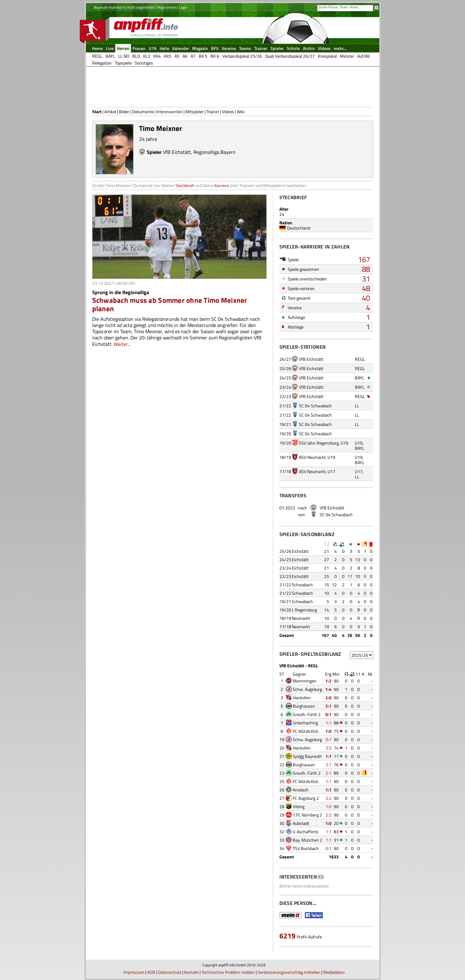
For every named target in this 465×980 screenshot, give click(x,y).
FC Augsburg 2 (306, 798)
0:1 (328, 714)
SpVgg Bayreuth (307, 756)
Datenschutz (170, 972)
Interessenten (169, 112)
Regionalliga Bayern (214, 152)
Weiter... (122, 344)
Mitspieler (194, 112)
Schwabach (302, 585)
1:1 (329, 723)
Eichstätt (300, 551)
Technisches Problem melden (228, 972)
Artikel (110, 112)
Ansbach (301, 790)
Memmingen (305, 681)
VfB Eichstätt (177, 152)
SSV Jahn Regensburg (319, 443)
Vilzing (299, 806)
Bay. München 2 (307, 840)
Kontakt (191, 972)
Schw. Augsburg (307, 689)
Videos (228, 112)
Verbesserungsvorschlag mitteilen (289, 972)
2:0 (328, 698)
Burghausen (304, 706)
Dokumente (143, 112)
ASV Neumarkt (312, 457)
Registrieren (167, 7)
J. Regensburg (304, 610)
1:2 (328, 681)
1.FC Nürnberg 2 (307, 815)
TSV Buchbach (306, 848)
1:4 (328, 689)
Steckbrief (185, 185)
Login (183, 7)
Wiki (241, 112)
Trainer (213, 112)
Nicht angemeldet (141, 7)
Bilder (124, 112)
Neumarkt (301, 618)
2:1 (328, 706)
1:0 (328, 731)
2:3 (329, 748)
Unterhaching (305, 723)
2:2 (329, 798)
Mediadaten (334, 972)
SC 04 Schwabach (315, 406)
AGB (151, 972)
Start (97, 112)
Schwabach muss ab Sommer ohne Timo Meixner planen (170, 304)
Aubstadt (301, 823)
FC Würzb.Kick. (306, 731)
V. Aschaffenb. (306, 832)
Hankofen (302, 698)
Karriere (221, 185)
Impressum (134, 972)
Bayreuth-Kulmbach (109, 7)
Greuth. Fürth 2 (307, 714)
